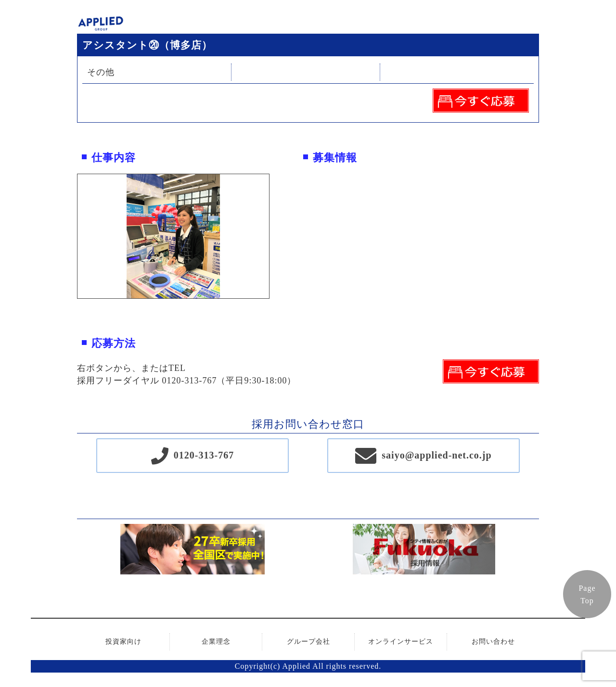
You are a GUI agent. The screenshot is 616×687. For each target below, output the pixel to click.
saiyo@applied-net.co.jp (436, 455)
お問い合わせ (493, 642)
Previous (70, 236)
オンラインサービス (401, 642)
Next (276, 236)
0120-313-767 (204, 455)
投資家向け (123, 642)
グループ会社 (308, 642)
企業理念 (216, 642)
